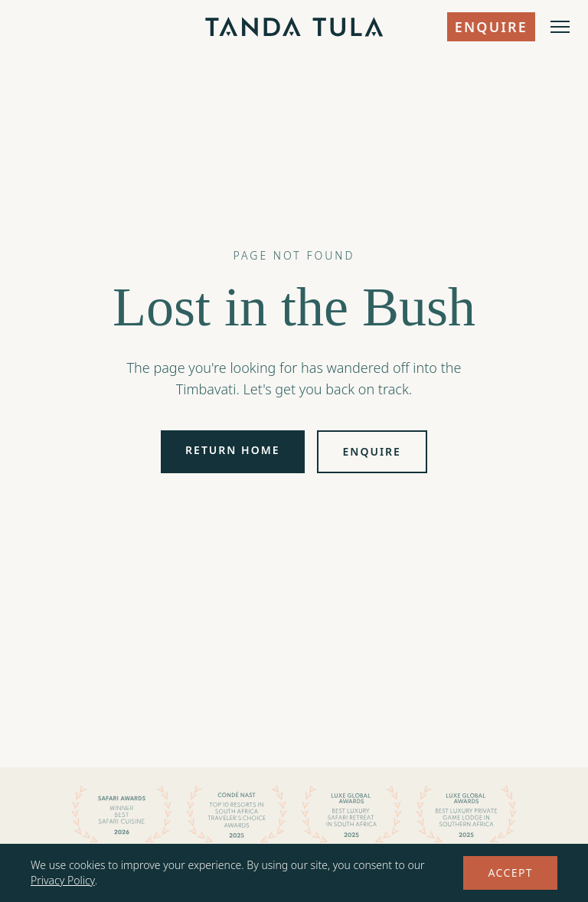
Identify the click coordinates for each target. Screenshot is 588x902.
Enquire (491, 27)
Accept (510, 873)
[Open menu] (560, 27)
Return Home (232, 450)
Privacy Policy (63, 880)
